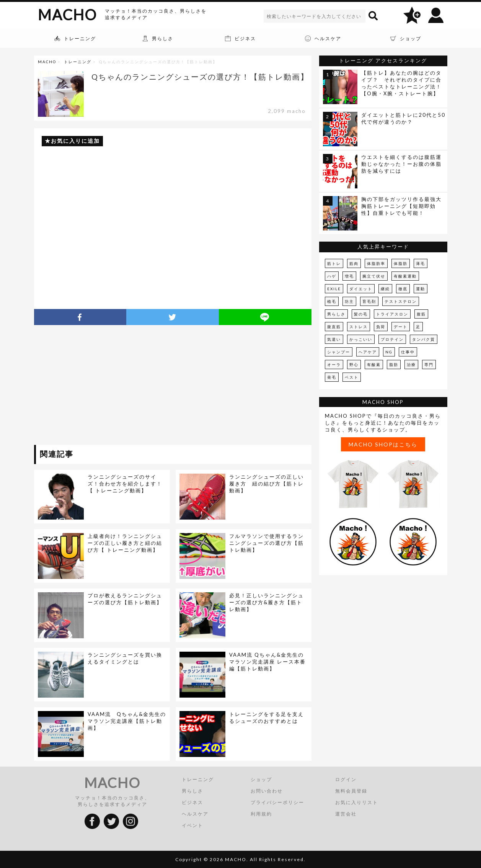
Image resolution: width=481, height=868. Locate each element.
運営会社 (346, 814)
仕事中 (408, 352)
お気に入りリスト (357, 802)
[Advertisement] (104, 386)
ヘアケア (368, 352)
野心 (354, 365)
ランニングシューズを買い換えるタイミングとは (125, 658)
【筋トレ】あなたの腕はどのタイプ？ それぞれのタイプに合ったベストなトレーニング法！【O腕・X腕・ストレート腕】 (401, 83)
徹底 (403, 289)
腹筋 (421, 314)
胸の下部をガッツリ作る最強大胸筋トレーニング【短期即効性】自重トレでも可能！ (401, 206)
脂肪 (394, 365)
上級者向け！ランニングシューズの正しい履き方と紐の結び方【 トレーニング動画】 (125, 543)
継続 (385, 289)
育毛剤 (369, 301)
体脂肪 (401, 263)
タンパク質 (424, 339)
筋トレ (334, 263)
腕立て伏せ (374, 276)
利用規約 (261, 814)
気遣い (334, 339)
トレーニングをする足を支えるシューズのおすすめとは (267, 718)
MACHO (67, 15)
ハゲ (332, 276)
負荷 (381, 327)
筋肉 (354, 263)
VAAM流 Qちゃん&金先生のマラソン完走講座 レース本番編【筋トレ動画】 (267, 662)
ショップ (261, 779)
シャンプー (339, 352)
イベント (192, 825)
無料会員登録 (351, 791)
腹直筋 (334, 327)
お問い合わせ (267, 791)
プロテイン (392, 339)
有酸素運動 (405, 276)
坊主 (349, 301)
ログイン (346, 779)
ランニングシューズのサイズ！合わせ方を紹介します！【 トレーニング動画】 (125, 484)
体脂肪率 (376, 263)
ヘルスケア (195, 814)
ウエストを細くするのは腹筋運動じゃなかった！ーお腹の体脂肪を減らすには (401, 164)
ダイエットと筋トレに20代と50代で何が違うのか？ (403, 118)
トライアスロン (392, 314)
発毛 (332, 377)
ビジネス (192, 802)
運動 (421, 289)
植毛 (332, 301)
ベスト (352, 377)
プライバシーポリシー (277, 802)
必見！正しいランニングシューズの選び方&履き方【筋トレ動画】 (267, 602)
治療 (411, 365)
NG (389, 352)
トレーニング (78, 62)
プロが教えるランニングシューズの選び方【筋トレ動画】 (125, 599)
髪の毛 (361, 314)
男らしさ (336, 314)
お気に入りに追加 (75, 141)
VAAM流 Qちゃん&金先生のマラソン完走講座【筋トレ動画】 (127, 721)
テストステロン (401, 301)
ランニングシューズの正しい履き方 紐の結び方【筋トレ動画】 (267, 484)
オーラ (334, 365)
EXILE (334, 289)
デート (401, 327)
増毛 (349, 276)
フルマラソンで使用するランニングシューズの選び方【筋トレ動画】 (267, 543)
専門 (429, 365)
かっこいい (361, 339)
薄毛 (421, 263)
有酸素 (374, 365)
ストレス (359, 327)
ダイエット (361, 289)
